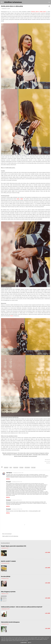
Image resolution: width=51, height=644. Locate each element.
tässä (12, 316)
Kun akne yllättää (6, 576)
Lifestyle (21, 468)
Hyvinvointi (16, 468)
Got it (30, 643)
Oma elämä (27, 468)
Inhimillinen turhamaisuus (13, 2)
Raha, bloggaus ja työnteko (8, 592)
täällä (18, 199)
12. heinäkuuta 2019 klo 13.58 (18, 473)
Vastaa (8, 479)
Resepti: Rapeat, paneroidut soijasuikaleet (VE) (14, 546)
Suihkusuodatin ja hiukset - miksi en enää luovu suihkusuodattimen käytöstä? (22, 607)
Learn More (24, 643)
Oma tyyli (33, 468)
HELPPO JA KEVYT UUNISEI (8, 561)
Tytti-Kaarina (9, 473)
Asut (11, 468)
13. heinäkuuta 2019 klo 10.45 (17, 509)
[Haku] (49, 3)
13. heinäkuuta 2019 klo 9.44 (16, 500)
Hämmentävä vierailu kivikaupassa (10, 622)
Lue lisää (48, 552)
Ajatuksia (6, 468)
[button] (49, 7)
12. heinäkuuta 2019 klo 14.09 (17, 482)
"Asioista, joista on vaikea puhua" (39, 12)
